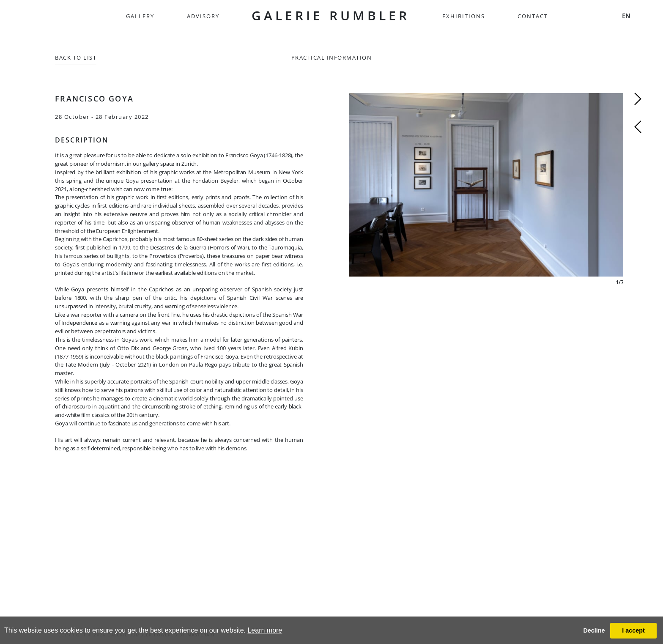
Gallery (140, 16)
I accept (633, 630)
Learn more (265, 630)
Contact (533, 16)
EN (626, 16)
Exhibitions (464, 16)
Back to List (76, 58)
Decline (594, 630)
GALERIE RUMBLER (331, 15)
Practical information (332, 58)
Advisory (203, 16)
